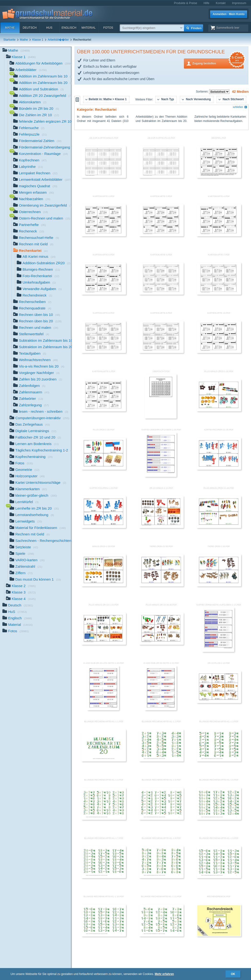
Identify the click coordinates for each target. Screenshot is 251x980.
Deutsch (30, 28)
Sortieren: (203, 92)
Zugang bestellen (218, 63)
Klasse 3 (21, 593)
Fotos (108, 28)
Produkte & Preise (185, 3)
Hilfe (206, 3)
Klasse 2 (21, 586)
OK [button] (233, 974)
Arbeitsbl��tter (58, 40)
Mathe (10, 28)
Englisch (69, 28)
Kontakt (221, 3)
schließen (240, 107)
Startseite (9, 40)
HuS (49, 28)
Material (88, 28)
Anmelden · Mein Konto (229, 14)
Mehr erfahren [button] (164, 974)
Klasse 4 (21, 599)
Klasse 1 (38, 40)
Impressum (239, 3)
